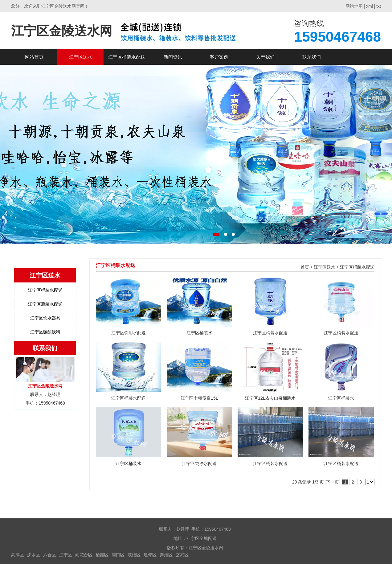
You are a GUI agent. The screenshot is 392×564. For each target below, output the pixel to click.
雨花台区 (84, 555)
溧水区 (34, 555)
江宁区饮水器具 (45, 318)
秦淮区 (166, 555)
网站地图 (354, 6)
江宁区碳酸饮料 (45, 332)
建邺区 (150, 555)
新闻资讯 (173, 57)
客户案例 (219, 57)
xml (370, 6)
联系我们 (312, 57)
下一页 (333, 482)
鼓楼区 (134, 555)
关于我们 (265, 57)
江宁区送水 (81, 57)
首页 (305, 267)
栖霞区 (102, 555)
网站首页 (34, 57)
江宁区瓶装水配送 (45, 304)
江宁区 (66, 555)
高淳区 (18, 555)
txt (379, 6)
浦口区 (118, 555)
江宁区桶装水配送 (127, 57)
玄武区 (182, 555)
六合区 (50, 555)
